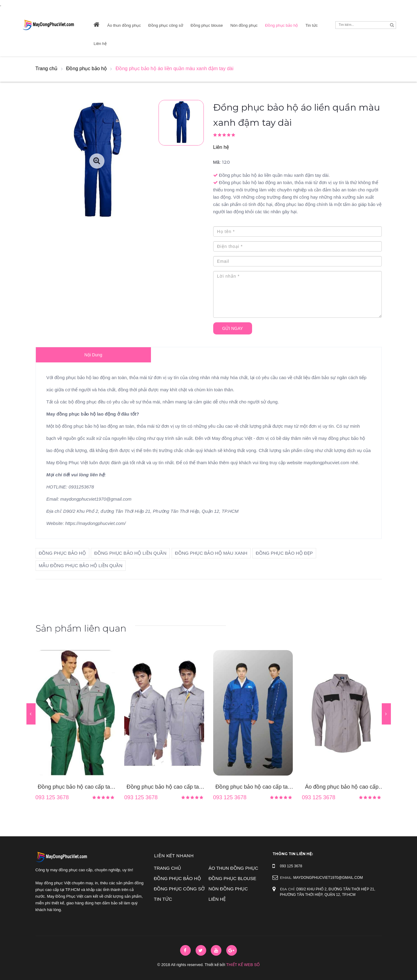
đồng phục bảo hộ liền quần (130, 553)
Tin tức (312, 25)
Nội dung (93, 355)
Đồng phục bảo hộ (282, 25)
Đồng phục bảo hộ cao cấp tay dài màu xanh (253, 787)
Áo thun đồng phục (124, 25)
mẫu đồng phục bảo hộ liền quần (81, 565)
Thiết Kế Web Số (243, 965)
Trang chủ (47, 69)
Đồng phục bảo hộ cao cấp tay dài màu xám (164, 787)
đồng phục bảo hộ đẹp (284, 553)
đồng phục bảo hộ (62, 553)
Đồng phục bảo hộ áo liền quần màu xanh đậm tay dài (175, 69)
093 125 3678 (52, 797)
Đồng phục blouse (207, 25)
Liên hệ (100, 44)
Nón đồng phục (244, 25)
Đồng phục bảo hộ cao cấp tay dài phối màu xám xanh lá (75, 787)
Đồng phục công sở (166, 25)
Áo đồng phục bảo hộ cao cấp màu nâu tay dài (342, 787)
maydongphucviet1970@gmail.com (328, 878)
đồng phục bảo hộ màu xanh (211, 553)
